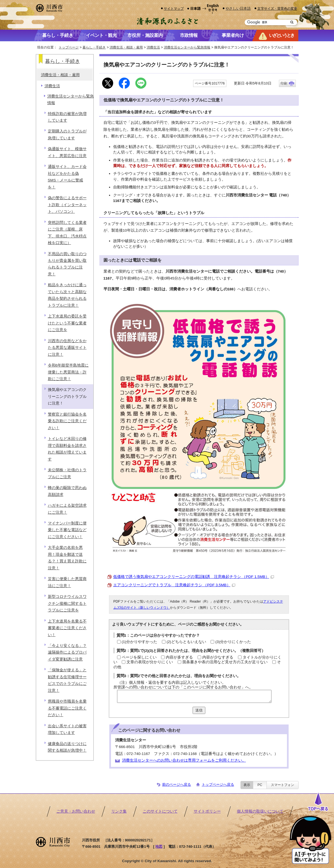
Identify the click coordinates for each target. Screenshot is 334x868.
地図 (159, 847)
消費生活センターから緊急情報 (187, 47)
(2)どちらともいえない (186, 642)
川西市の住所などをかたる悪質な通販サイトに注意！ (67, 348)
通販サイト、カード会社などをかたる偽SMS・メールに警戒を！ (67, 177)
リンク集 (119, 811)
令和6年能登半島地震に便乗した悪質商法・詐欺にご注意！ (68, 372)
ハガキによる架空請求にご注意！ (67, 509)
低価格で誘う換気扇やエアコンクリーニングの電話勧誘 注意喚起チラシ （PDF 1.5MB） (194, 577)
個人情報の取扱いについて (260, 811)
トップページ (69, 47)
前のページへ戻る (177, 784)
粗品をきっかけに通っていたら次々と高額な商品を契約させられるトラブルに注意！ (67, 295)
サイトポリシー (207, 811)
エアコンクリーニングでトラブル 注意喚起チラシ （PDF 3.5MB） (174, 585)
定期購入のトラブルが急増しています (67, 135)
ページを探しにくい (139, 657)
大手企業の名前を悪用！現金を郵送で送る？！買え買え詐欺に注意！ (67, 558)
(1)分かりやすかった (140, 642)
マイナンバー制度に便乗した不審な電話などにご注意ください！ (67, 530)
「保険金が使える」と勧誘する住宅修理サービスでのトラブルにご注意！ (67, 680)
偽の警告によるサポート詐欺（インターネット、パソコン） (67, 205)
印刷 (284, 83)
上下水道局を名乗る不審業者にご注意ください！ (67, 628)
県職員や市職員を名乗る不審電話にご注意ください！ (67, 708)
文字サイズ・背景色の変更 (277, 8)
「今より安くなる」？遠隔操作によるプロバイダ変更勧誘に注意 (67, 652)
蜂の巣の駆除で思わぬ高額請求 (67, 491)
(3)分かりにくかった (233, 642)
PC (260, 785)
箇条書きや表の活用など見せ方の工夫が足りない (225, 662)
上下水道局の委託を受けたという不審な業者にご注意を (67, 323)
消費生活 (153, 47)
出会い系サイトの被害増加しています (67, 729)
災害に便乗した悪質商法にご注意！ (67, 582)
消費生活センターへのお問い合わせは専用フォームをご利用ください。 (184, 760)
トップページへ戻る (218, 784)
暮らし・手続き (94, 47)
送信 (199, 710)
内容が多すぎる (179, 657)
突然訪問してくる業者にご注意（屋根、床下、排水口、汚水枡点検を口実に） (67, 233)
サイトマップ (174, 8)
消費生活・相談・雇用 (126, 47)
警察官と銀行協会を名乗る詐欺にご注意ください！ (67, 421)
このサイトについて (160, 811)
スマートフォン (283, 785)
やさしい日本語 (238, 8)
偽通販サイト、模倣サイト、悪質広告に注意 (67, 152)
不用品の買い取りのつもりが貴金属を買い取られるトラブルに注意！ (67, 264)
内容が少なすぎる (218, 657)
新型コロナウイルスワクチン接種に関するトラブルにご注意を (67, 603)
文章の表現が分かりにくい (150, 662)
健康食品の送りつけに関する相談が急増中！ (67, 747)
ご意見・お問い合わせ (76, 811)
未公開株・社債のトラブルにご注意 (67, 473)
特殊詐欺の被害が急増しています (67, 117)
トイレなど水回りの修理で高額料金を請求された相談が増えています (67, 449)
